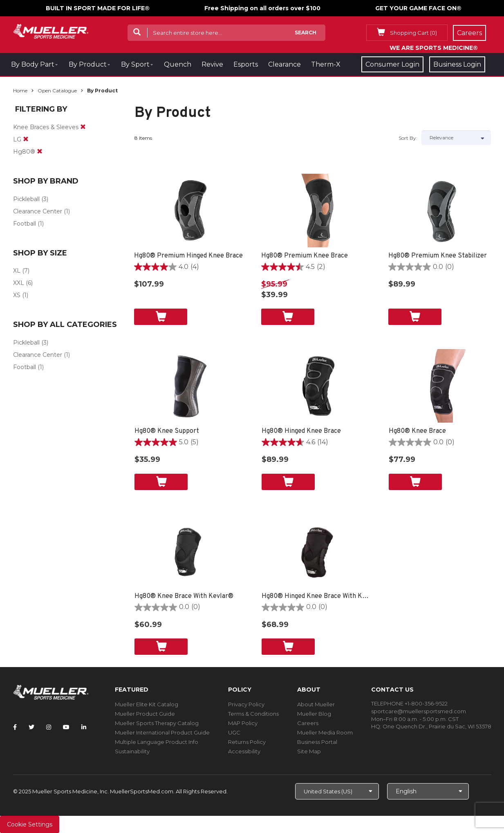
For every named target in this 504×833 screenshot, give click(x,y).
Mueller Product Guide (145, 714)
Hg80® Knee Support (167, 431)
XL (17, 271)
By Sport (135, 64)
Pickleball (26, 199)
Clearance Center (38, 211)
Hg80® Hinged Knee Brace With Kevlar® (317, 596)
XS (17, 295)
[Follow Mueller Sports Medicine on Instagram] (49, 727)
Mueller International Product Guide (162, 732)
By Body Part (33, 64)
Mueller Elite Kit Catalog (147, 704)
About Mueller (316, 704)
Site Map (309, 751)
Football (25, 224)
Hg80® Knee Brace (417, 431)
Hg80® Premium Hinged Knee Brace (188, 256)
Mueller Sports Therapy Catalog (157, 723)
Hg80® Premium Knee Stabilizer (438, 256)
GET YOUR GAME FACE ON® (418, 8)
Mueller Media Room (325, 732)
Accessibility (244, 751)
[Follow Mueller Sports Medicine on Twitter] (31, 727)
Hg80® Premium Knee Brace (305, 256)
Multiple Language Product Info (157, 742)
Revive (212, 64)
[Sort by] (456, 138)
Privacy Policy (246, 704)
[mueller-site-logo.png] (51, 30)
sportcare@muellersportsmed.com (419, 711)
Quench (178, 64)
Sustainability (132, 751)
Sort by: (408, 138)
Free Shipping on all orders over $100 (262, 8)
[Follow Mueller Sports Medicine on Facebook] (15, 727)
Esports (246, 64)
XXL (19, 283)
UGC (234, 732)
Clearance (284, 64)
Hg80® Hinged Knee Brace (301, 431)
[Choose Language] (428, 791)
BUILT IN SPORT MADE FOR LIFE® (98, 8)
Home (20, 91)
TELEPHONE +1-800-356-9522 (409, 703)
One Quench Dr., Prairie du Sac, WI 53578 (437, 726)
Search (306, 32)
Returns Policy (247, 742)
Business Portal (317, 742)
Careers (308, 723)
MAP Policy (243, 723)
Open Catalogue (57, 91)
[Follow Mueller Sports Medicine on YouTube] (66, 727)
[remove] (83, 127)
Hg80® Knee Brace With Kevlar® (184, 596)
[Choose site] (337, 791)
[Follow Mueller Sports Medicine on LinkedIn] (84, 727)
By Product (88, 64)
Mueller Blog (314, 714)
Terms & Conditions (253, 714)
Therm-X (326, 64)
